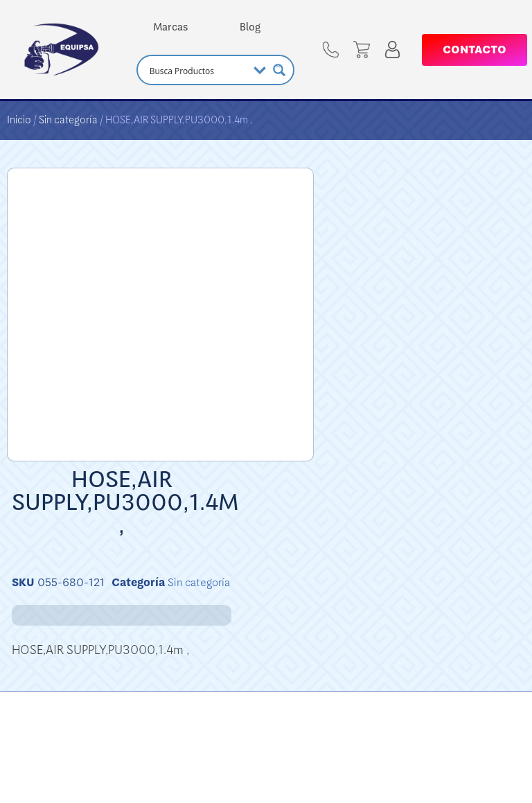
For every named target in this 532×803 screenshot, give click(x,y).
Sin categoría (68, 120)
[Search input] (197, 70)
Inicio (19, 120)
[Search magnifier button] (279, 70)
